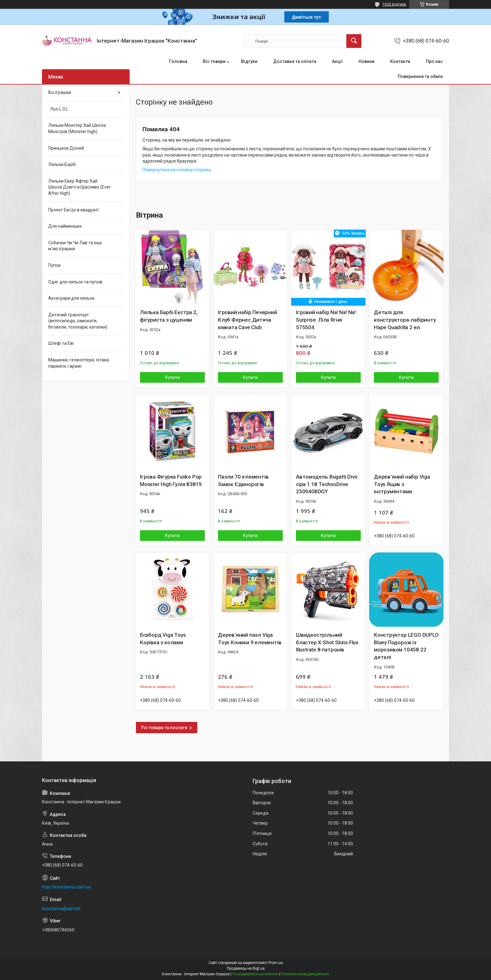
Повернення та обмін (420, 76)
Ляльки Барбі (62, 164)
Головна (178, 61)
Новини (367, 61)
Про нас (434, 61)
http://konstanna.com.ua (66, 887)
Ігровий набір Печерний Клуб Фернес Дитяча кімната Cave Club (248, 320)
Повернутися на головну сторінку (177, 170)
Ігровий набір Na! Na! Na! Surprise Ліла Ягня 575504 (326, 320)
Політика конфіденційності (305, 974)
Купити (172, 377)
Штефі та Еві (61, 343)
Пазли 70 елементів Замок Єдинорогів (243, 480)
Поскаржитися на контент (255, 974)
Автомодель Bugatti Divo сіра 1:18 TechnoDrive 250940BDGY (327, 484)
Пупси (54, 265)
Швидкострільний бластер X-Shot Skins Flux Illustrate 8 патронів (327, 642)
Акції (337, 61)
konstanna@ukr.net (61, 909)
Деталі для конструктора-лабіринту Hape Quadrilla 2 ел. (405, 320)
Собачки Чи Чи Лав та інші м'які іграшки (75, 246)
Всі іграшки (60, 92)
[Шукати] (354, 41)
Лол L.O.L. (59, 109)
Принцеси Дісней (66, 148)
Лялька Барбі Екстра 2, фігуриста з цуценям (169, 316)
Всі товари (214, 61)
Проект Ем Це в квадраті (73, 210)
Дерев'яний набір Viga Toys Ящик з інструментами (402, 484)
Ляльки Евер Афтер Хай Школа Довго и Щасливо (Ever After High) (79, 187)
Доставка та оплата (295, 61)
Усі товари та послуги (164, 728)
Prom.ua (276, 963)
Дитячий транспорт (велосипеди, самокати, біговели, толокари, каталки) (78, 321)
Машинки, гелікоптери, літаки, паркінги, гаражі (79, 363)
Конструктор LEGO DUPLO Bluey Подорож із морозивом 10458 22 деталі (406, 646)
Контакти (400, 61)
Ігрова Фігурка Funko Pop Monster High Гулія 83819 (171, 480)
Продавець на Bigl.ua (246, 968)
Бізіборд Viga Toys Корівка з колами (163, 639)
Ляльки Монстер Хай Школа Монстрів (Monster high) (77, 128)
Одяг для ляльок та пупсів (75, 282)
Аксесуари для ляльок (71, 298)
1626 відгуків (394, 4)
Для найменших (65, 226)
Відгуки (249, 61)
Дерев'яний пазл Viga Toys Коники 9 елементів (250, 639)
